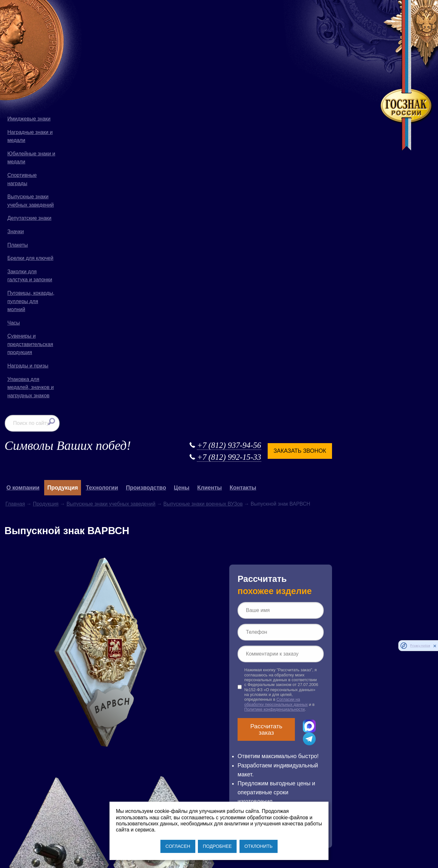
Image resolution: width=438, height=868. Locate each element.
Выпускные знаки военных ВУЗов (268, 74)
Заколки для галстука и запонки (30, 276)
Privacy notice (420, 645)
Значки (16, 231)
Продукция (110, 74)
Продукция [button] (127, 58)
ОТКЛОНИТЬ (258, 846)
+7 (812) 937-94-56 (279, 16)
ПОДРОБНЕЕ (217, 846)
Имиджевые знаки (29, 119)
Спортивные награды (22, 179)
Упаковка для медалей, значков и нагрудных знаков (31, 387)
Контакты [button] (308, 58)
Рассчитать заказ (320, 305)
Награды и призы (28, 366)
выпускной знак (88, 616)
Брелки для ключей (30, 258)
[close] (435, 646)
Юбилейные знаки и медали (31, 158)
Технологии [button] (167, 58)
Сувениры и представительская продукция (30, 344)
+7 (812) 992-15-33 (279, 28)
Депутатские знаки (29, 218)
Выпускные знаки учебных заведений (31, 201)
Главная (80, 74)
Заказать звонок (350, 21)
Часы (14, 323)
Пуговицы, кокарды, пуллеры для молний (31, 301)
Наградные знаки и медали (30, 136)
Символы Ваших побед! (132, 16)
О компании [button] (88, 58)
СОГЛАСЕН (178, 846)
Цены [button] (247, 58)
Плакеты (18, 245)
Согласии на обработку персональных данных (331, 277)
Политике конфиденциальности (333, 285)
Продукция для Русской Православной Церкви (243, 674)
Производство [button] (211, 58)
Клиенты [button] (275, 58)
